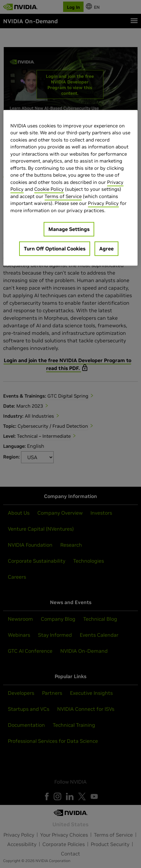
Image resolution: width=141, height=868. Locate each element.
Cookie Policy (49, 189)
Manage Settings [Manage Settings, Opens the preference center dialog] (69, 229)
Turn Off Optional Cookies (55, 249)
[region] (70, 188)
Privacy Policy (103, 204)
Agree (106, 249)
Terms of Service (63, 196)
